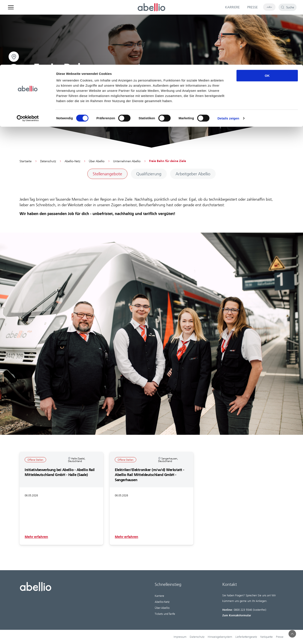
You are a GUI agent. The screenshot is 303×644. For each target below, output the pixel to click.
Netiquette (267, 637)
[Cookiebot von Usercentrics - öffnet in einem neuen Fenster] (28, 54)
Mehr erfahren (36, 537)
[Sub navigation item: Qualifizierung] (149, 174)
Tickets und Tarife (165, 614)
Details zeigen (228, 54)
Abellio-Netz (72, 161)
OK (267, 11)
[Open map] (14, 69)
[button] (292, 634)
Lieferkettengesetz (246, 637)
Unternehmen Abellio (127, 161)
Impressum (180, 637)
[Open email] (14, 82)
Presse (280, 637)
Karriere (159, 596)
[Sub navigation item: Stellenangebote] (107, 174)
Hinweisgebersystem (220, 637)
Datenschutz (48, 161)
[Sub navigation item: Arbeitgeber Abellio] (193, 174)
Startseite (26, 161)
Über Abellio (97, 161)
